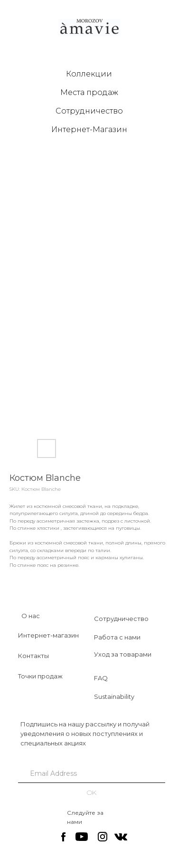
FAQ (101, 678)
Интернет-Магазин (89, 129)
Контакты (33, 656)
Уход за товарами (123, 654)
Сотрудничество (89, 111)
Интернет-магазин (48, 635)
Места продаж (89, 92)
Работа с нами (117, 637)
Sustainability (114, 696)
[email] (92, 773)
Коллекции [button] (89, 74)
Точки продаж (40, 676)
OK (92, 792)
